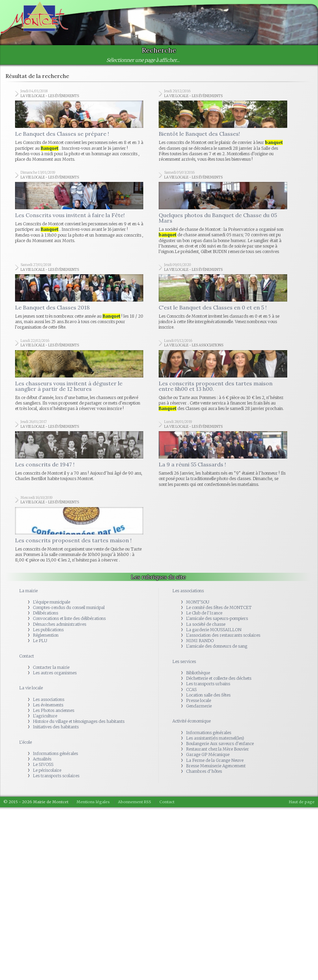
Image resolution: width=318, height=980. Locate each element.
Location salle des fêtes (208, 695)
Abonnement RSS (135, 802)
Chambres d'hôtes (204, 771)
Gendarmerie (199, 706)
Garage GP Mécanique (208, 754)
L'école (25, 742)
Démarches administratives (59, 624)
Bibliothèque (198, 673)
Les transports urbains (208, 684)
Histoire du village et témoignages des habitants (79, 721)
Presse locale (198, 700)
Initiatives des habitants (56, 727)
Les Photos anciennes (54, 710)
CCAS (191, 690)
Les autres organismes (55, 673)
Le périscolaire (47, 770)
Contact (26, 656)
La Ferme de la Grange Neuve (215, 760)
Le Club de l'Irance (204, 613)
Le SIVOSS (43, 764)
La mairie (28, 591)
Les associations (49, 699)
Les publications (48, 630)
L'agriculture (45, 716)
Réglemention (46, 635)
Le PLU (40, 641)
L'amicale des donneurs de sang (217, 646)
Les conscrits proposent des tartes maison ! (73, 540)
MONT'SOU (198, 602)
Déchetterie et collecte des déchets (219, 678)
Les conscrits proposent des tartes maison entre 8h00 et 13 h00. (216, 386)
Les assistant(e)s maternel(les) (215, 738)
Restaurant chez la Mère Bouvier (217, 749)
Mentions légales (93, 802)
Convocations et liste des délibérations (69, 618)
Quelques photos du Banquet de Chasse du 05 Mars (218, 218)
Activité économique (191, 721)
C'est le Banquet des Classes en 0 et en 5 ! (213, 307)
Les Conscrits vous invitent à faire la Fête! (70, 215)
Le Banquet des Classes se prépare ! (62, 134)
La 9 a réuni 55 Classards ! (192, 464)
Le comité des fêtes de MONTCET (219, 607)
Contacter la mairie (51, 667)
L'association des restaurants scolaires (223, 635)
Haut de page (302, 802)
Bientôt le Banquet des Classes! (199, 134)
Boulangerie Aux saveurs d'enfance (220, 744)
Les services (184, 661)
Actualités (42, 759)
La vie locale (31, 688)
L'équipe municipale (51, 602)
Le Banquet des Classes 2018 (52, 307)
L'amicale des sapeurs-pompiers (217, 618)
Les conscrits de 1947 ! (45, 464)
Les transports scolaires (56, 776)
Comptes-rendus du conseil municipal (69, 607)
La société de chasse (206, 624)
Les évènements (48, 705)
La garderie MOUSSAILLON (214, 630)
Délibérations (45, 613)
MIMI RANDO (200, 641)
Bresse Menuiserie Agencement (216, 766)
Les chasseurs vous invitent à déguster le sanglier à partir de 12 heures (69, 386)
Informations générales (55, 753)
